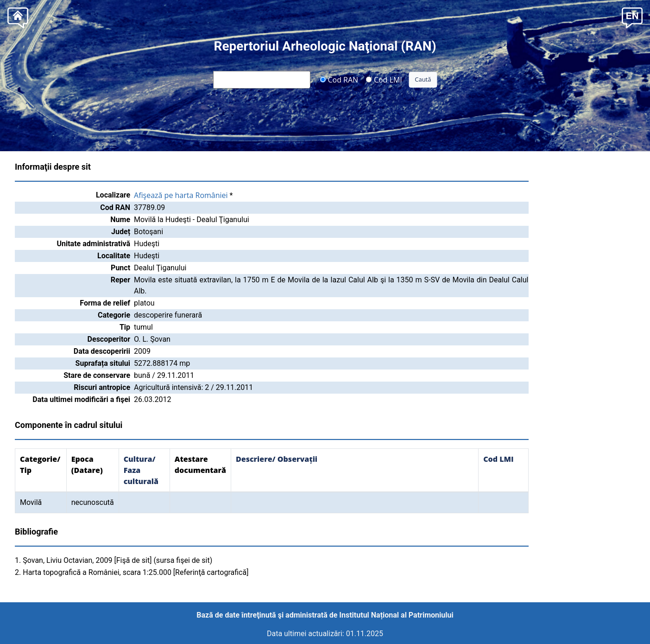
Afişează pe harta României (181, 195)
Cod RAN (339, 79)
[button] (632, 17)
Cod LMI (384, 79)
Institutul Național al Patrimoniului (396, 615)
